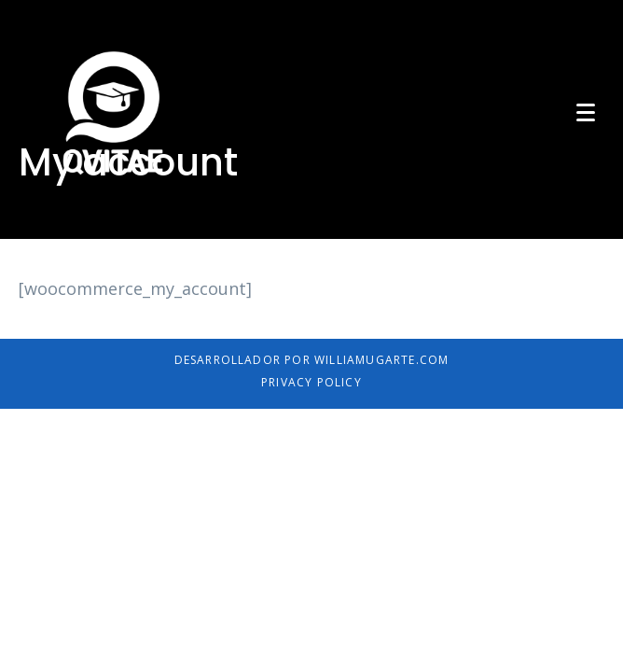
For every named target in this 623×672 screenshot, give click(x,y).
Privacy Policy (311, 382)
